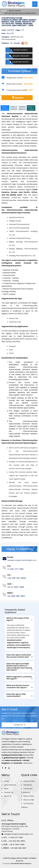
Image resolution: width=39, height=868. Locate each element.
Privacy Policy (29, 781)
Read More (28, 763)
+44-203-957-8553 (16, 578)
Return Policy (29, 796)
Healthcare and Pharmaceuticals (12, 38)
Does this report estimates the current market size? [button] (19, 656)
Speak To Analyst (31, 108)
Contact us (20, 725)
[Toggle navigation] (35, 4)
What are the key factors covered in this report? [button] (18, 686)
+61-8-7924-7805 (16, 587)
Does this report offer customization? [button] (16, 695)
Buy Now (17, 98)
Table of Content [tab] (14, 108)
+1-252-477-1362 (15, 569)
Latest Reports (10, 785)
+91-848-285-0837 (16, 596)
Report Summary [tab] (5, 108)
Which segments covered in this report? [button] (19, 678)
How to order (29, 800)
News (6, 789)
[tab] (19, 619)
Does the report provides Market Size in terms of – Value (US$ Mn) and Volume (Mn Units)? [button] (19, 667)
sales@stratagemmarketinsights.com (22, 560)
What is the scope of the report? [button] (18, 619)
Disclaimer (28, 785)
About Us (8, 796)
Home (4, 11)
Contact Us (9, 792)
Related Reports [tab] (22, 108)
